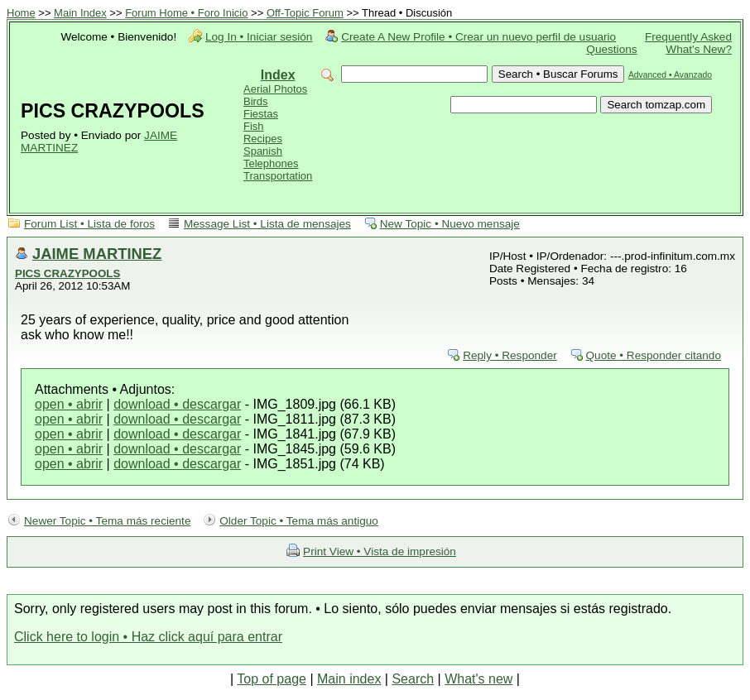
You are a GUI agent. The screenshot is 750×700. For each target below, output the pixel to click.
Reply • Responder (510, 355)
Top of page (272, 679)
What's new (478, 679)
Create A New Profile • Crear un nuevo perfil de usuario (478, 37)
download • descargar (177, 404)
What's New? (699, 49)
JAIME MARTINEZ (97, 254)
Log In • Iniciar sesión (259, 37)
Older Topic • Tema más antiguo (299, 521)
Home (21, 13)
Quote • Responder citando (654, 355)
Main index (349, 679)
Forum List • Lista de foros (89, 224)
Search (413, 679)
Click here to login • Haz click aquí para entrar (148, 637)
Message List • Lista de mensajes (267, 224)
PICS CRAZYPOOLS (67, 273)
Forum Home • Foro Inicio (186, 13)
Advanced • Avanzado (670, 75)
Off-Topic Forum (305, 13)
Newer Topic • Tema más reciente (107, 521)
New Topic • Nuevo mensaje (450, 224)
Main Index (80, 13)
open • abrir (69, 404)
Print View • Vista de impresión (380, 551)
